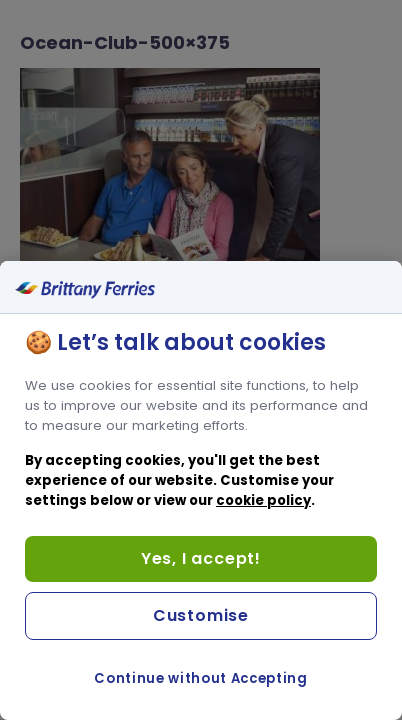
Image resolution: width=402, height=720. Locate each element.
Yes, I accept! (201, 558)
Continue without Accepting (200, 678)
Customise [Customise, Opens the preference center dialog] (201, 615)
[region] (201, 490)
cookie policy (263, 500)
